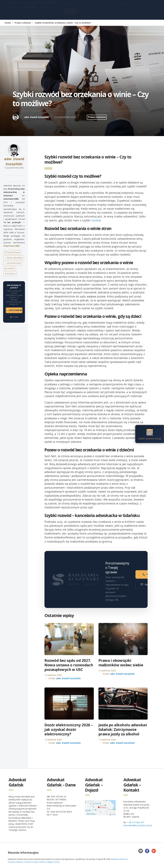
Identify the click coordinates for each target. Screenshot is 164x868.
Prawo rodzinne (125, 7)
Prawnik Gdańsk (15, 862)
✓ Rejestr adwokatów (14, 258)
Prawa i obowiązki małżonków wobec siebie (121, 663)
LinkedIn (10, 268)
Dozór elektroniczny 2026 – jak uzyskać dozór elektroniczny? (69, 729)
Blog (70, 14)
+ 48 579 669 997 (136, 822)
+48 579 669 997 (14, 310)
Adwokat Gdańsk (119, 859)
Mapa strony (54, 862)
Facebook (10, 274)
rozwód (96, 220)
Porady (68, 7)
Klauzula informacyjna (23, 852)
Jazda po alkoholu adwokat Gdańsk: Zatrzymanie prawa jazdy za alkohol (123, 729)
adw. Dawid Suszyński (37, 117)
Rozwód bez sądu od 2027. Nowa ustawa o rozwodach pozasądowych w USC (69, 665)
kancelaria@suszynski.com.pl (138, 825)
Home (8, 23)
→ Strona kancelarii (13, 263)
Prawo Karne (100, 7)
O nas (82, 7)
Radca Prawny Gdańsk (35, 862)
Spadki (145, 7)
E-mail (14, 317)
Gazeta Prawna (12, 252)
